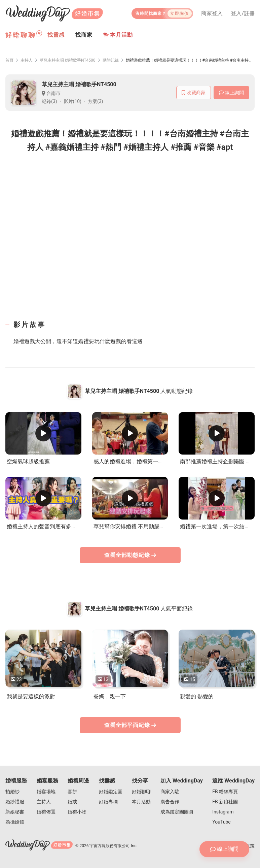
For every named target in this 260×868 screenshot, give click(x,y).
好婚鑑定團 (111, 792)
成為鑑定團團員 (177, 812)
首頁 (9, 60)
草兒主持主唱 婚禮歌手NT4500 (68, 60)
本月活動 (118, 35)
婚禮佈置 (46, 812)
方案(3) (96, 101)
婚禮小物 (77, 812)
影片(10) (72, 101)
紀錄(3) (49, 101)
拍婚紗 (12, 792)
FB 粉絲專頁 (225, 792)
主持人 (27, 60)
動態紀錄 (111, 60)
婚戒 (72, 802)
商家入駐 (170, 792)
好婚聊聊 (141, 792)
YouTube (221, 822)
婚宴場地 (46, 792)
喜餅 (72, 792)
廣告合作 (170, 802)
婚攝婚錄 (15, 822)
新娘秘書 (15, 812)
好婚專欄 (108, 802)
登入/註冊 (243, 13)
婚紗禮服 (15, 802)
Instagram (223, 812)
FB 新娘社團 (225, 802)
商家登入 (212, 13)
